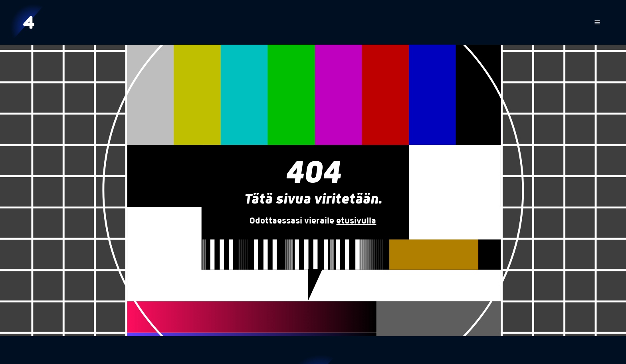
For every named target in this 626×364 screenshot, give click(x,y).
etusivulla (356, 221)
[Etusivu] (29, 22)
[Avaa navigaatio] (597, 22)
